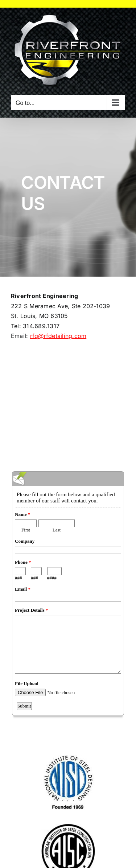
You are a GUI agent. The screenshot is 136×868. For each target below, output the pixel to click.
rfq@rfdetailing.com (58, 336)
